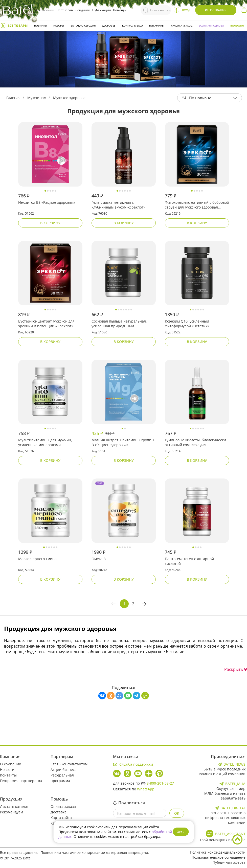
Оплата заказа (63, 806)
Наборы (59, 26)
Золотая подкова (211, 26)
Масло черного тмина (37, 559)
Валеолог (237, 26)
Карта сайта (61, 818)
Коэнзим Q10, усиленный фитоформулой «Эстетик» (187, 324)
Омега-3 (99, 559)
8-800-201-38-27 (160, 783)
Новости (7, 770)
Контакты (8, 775)
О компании (45, 10)
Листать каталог (14, 806)
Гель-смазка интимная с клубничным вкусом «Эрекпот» (118, 205)
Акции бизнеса (64, 770)
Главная (13, 98)
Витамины (157, 26)
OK (177, 813)
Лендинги (83, 10)
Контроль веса (132, 26)
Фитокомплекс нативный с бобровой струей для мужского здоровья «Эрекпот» (197, 205)
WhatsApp (146, 789)
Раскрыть (236, 669)
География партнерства (21, 781)
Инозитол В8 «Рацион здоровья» (47, 202)
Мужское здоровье (69, 98)
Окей (181, 832)
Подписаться (129, 803)
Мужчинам (37, 98)
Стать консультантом (69, 764)
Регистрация (216, 10)
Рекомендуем (12, 812)
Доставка (59, 812)
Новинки (41, 26)
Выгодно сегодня (83, 26)
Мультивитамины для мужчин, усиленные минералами (45, 442)
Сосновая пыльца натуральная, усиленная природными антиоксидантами (119, 324)
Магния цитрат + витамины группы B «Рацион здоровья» (123, 442)
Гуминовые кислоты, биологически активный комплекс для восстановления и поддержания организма (195, 443)
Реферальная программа (62, 778)
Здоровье (109, 26)
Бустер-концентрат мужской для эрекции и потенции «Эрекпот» (46, 324)
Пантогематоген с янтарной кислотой (189, 561)
